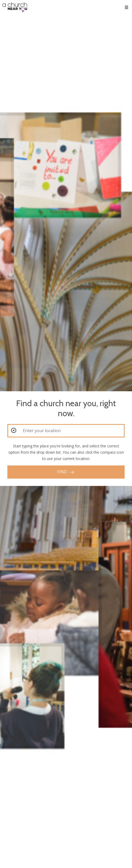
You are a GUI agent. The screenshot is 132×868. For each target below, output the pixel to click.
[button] (14, 430)
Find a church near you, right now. (66, 408)
